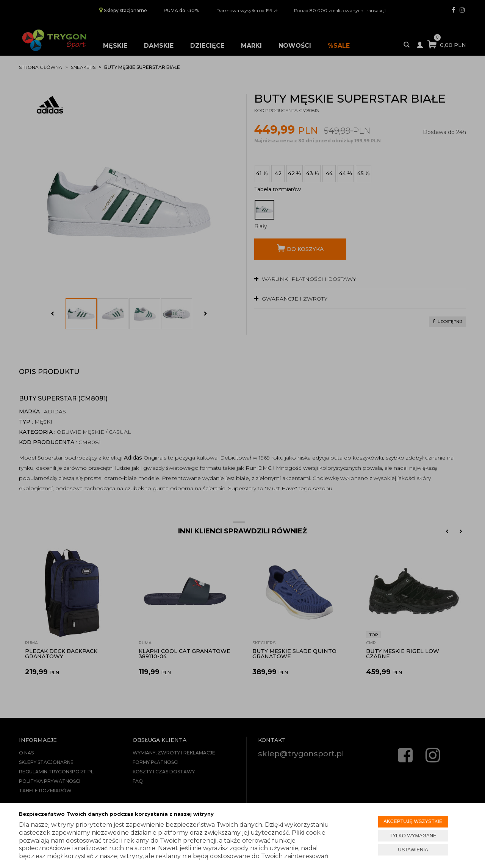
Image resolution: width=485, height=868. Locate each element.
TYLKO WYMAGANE (413, 836)
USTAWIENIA (413, 850)
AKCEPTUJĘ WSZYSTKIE (413, 821)
